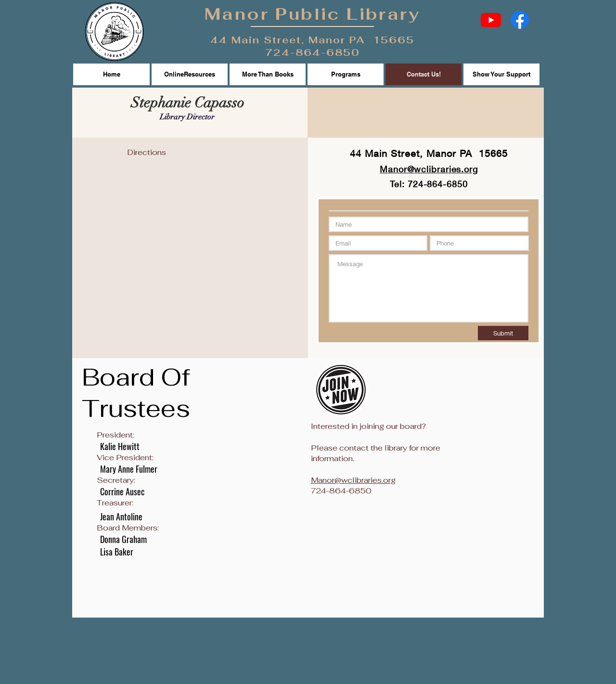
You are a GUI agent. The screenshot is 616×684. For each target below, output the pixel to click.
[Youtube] (491, 20)
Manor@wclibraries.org (353, 480)
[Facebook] (520, 20)
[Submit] (503, 333)
